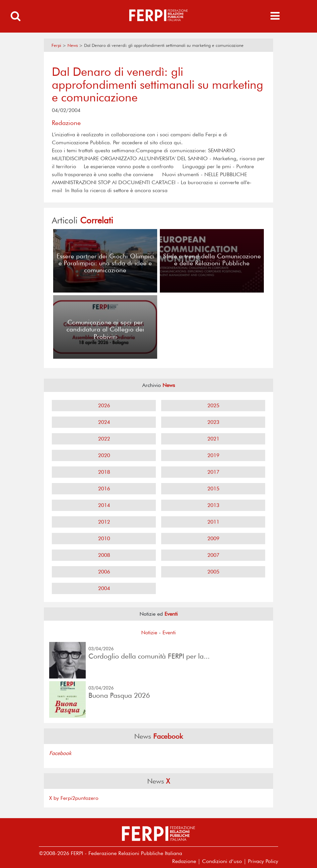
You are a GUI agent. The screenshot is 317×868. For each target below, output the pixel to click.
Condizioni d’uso (222, 861)
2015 (213, 489)
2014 (104, 505)
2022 (104, 439)
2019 (213, 455)
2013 (213, 505)
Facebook (60, 753)
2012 (104, 522)
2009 (213, 538)
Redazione (184, 861)
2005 (213, 572)
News (73, 45)
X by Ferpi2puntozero (74, 798)
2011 (213, 522)
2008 (104, 555)
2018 (104, 472)
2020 (104, 455)
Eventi (169, 632)
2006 (104, 572)
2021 (213, 439)
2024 (104, 422)
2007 (213, 555)
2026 (104, 405)
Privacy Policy (263, 861)
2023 (213, 422)
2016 (104, 489)
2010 (104, 538)
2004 (104, 588)
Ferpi (56, 45)
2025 (213, 405)
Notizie (149, 632)
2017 (213, 472)
